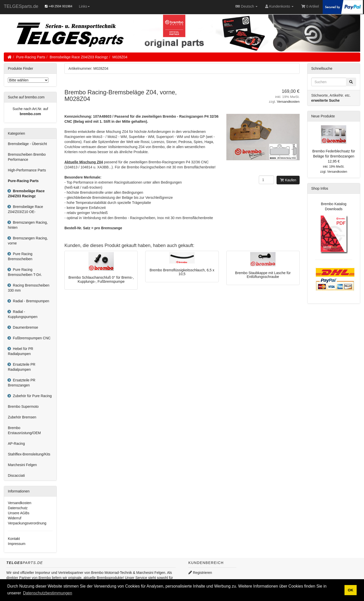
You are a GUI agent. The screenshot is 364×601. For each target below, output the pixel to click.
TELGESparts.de (21, 6)
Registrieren (200, 573)
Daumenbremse (24, 327)
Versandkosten (288, 102)
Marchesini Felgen (22, 465)
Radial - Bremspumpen (30, 301)
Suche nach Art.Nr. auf (30, 109)
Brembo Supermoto (23, 406)
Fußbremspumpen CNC (31, 338)
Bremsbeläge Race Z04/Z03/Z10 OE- (25, 209)
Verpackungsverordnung (27, 523)
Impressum (17, 544)
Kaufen (288, 180)
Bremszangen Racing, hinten (28, 225)
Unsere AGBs (19, 513)
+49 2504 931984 (59, 6)
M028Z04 (120, 57)
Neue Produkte (323, 116)
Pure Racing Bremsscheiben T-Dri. (25, 272)
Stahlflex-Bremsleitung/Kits (29, 454)
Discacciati (16, 475)
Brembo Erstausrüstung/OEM (24, 430)
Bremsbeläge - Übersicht (27, 144)
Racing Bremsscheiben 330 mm (29, 288)
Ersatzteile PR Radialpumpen (22, 367)
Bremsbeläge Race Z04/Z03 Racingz (79, 57)
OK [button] (351, 590)
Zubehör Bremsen (22, 417)
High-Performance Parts (27, 170)
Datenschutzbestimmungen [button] (48, 593)
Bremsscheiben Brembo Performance (27, 157)
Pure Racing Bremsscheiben (20, 256)
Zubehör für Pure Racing (31, 396)
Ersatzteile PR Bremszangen (22, 383)
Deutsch (247, 6)
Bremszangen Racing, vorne (28, 241)
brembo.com (30, 114)
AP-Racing (16, 444)
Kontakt (14, 539)
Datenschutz (18, 508)
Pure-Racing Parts (31, 57)
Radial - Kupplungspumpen (23, 314)
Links (84, 6)
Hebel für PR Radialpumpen (21, 351)
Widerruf (15, 518)
